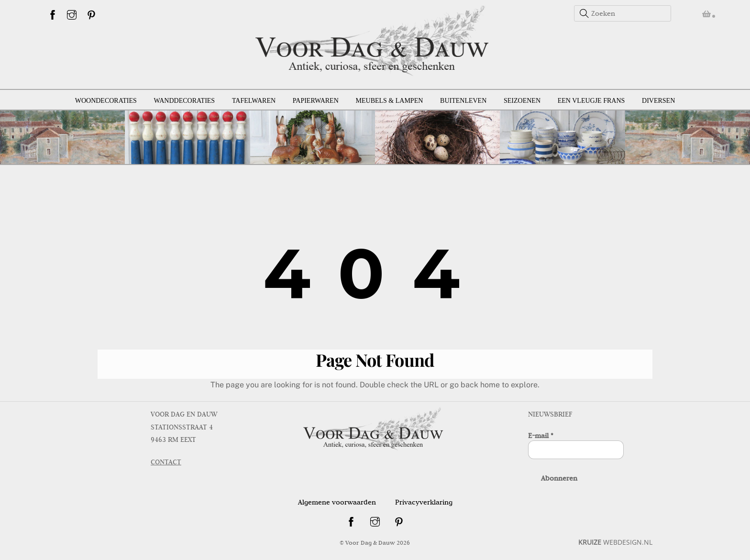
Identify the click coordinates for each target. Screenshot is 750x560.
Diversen (658, 100)
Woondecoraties (106, 100)
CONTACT (166, 461)
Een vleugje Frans (591, 100)
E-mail (541, 435)
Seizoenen (522, 100)
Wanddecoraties (185, 100)
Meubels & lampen (390, 100)
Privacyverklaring (424, 501)
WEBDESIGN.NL (615, 541)
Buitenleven (463, 100)
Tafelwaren (254, 100)
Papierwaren (316, 100)
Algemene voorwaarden (337, 501)
